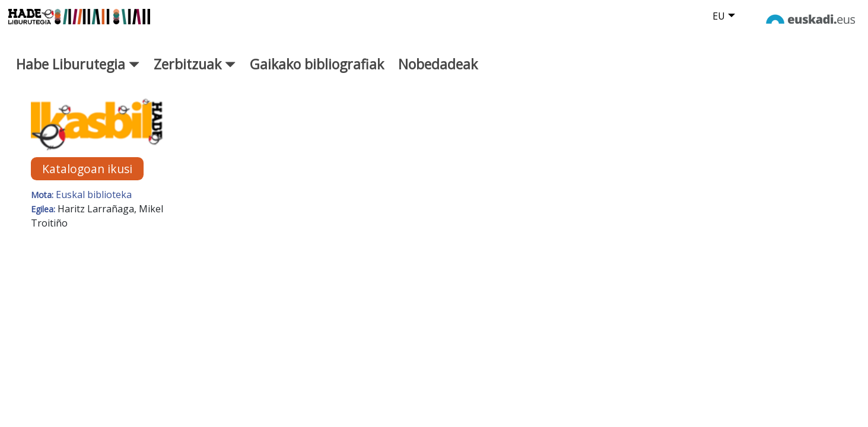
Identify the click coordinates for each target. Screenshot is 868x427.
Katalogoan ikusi (87, 180)
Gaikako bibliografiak (317, 75)
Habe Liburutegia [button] (78, 75)
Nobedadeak (438, 75)
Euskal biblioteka (94, 206)
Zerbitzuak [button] (195, 75)
